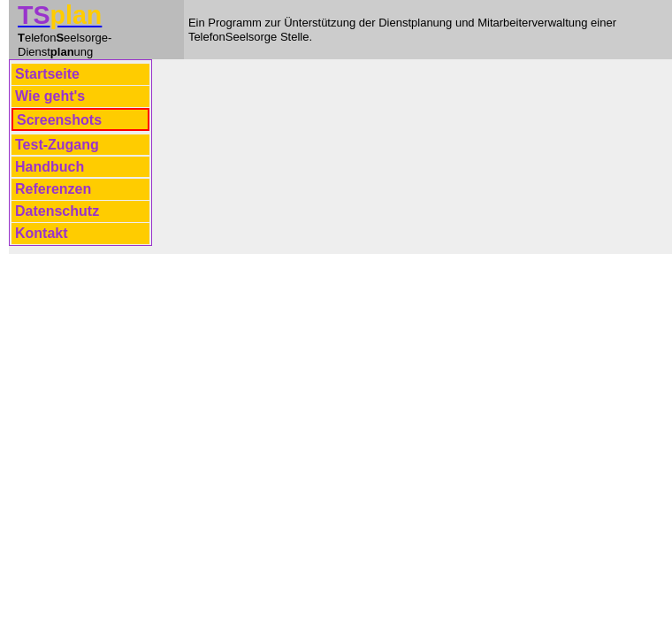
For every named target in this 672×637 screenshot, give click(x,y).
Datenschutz (57, 211)
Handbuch (50, 167)
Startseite (47, 74)
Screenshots (59, 120)
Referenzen (53, 189)
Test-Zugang (57, 145)
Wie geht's (50, 96)
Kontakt (42, 233)
